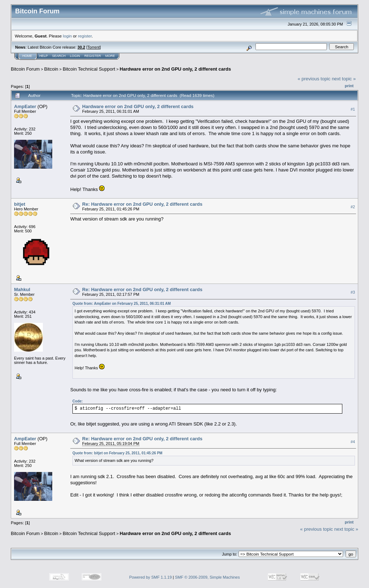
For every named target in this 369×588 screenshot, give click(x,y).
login (68, 36)
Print (349, 86)
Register (93, 56)
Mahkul (22, 289)
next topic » (344, 79)
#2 (353, 207)
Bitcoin (51, 69)
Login (75, 56)
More (110, 56)
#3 (353, 292)
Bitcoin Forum (25, 69)
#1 (353, 109)
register (85, 36)
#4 (353, 442)
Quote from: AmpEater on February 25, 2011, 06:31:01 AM (122, 304)
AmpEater (25, 106)
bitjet (20, 204)
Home (27, 56)
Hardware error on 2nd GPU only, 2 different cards (175, 69)
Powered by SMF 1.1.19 (151, 577)
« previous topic (314, 79)
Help (44, 56)
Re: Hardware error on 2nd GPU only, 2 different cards (142, 204)
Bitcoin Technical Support (89, 69)
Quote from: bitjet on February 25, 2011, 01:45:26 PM (117, 453)
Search (59, 56)
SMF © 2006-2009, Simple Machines (208, 577)
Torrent (94, 47)
